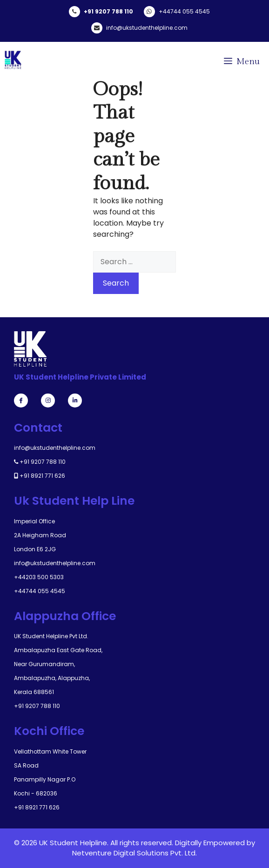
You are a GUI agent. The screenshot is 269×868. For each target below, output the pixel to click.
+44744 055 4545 (184, 11)
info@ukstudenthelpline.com (147, 28)
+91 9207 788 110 (108, 11)
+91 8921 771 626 (42, 476)
